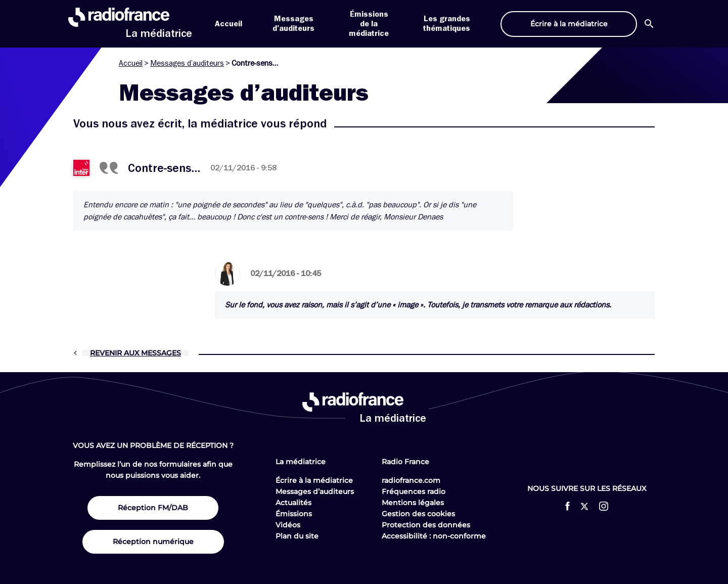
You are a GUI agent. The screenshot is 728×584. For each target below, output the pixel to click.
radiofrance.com (411, 480)
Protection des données (426, 525)
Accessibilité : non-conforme (434, 536)
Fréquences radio (414, 491)
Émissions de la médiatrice (369, 24)
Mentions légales (413, 503)
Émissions (294, 514)
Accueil (229, 24)
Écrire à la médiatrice (314, 480)
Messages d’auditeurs (187, 63)
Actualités (293, 503)
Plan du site (297, 536)
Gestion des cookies (418, 514)
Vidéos (288, 525)
